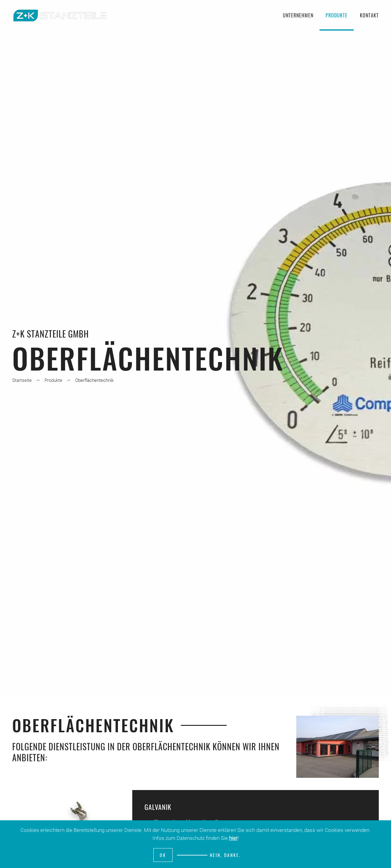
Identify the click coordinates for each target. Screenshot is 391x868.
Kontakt (369, 15)
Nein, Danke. (225, 855)
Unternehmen (298, 15)
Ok (163, 855)
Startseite (22, 380)
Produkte (337, 15)
